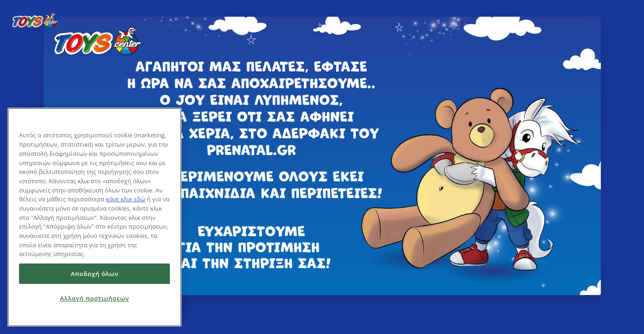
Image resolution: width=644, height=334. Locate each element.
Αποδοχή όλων (94, 274)
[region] (94, 217)
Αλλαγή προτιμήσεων (94, 298)
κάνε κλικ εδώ (126, 199)
